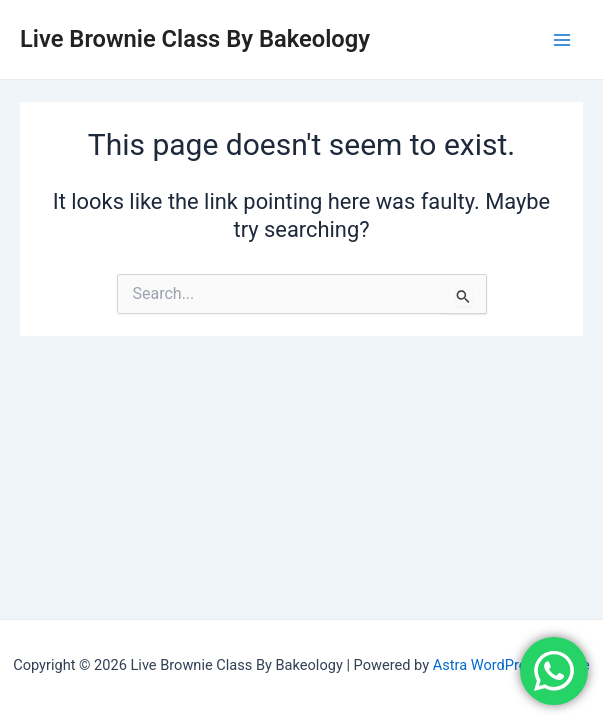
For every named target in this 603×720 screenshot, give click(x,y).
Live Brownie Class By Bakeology (195, 39)
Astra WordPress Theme (511, 665)
